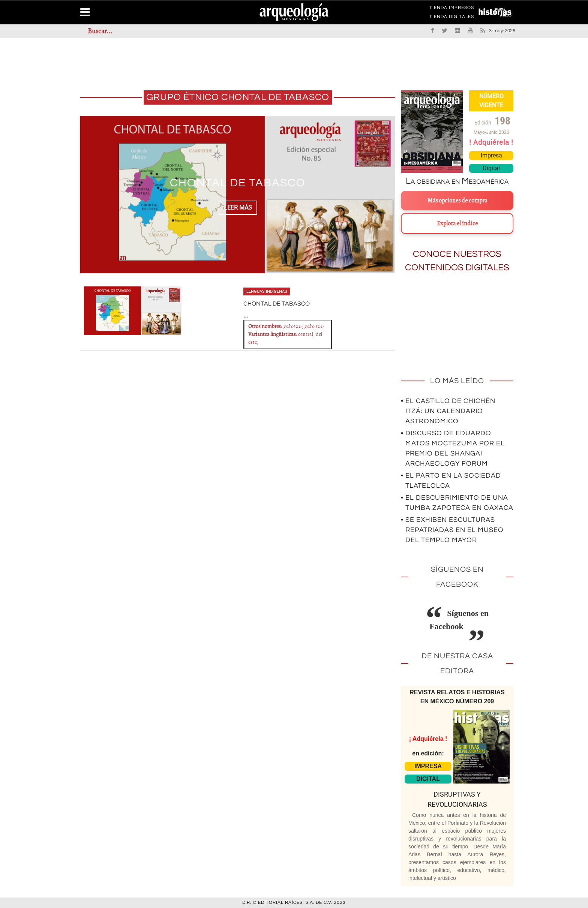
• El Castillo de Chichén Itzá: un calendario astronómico (448, 411)
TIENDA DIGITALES (452, 18)
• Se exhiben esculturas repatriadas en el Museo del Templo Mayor (452, 530)
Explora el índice (457, 223)
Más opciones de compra (457, 201)
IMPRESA (428, 766)
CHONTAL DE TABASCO (238, 183)
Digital (491, 168)
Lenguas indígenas (267, 291)
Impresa (491, 155)
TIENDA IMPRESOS (452, 9)
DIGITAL (428, 779)
